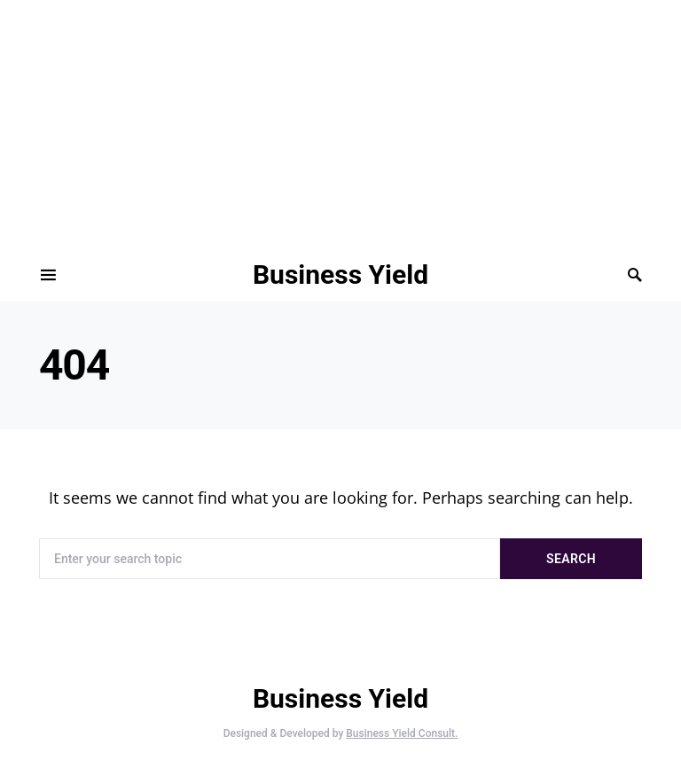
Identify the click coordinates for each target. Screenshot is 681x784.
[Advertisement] (333, 124)
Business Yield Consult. (402, 733)
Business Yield (340, 274)
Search (571, 559)
